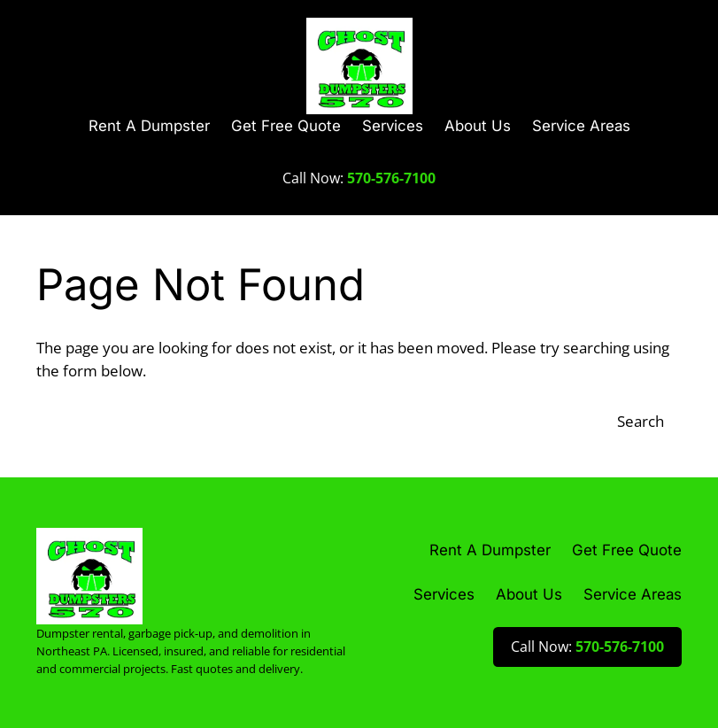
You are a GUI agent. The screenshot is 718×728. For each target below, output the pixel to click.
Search (641, 421)
